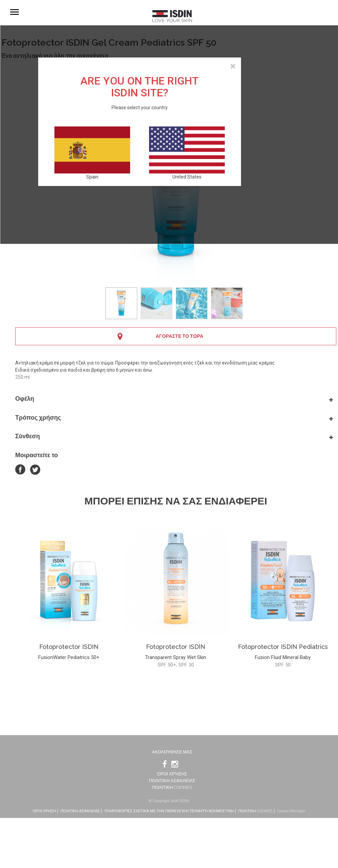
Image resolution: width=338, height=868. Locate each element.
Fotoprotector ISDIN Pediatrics (283, 647)
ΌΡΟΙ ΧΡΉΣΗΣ (172, 774)
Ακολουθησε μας (172, 752)
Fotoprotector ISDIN (69, 647)
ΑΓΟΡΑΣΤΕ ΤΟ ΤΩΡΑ (179, 336)
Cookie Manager (291, 811)
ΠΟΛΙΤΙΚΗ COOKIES (172, 787)
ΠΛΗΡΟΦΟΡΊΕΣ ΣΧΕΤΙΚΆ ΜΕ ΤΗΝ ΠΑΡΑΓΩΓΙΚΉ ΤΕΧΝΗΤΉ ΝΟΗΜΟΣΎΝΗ (169, 811)
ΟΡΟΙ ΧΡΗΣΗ (44, 811)
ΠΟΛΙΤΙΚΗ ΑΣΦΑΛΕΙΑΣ (172, 781)
